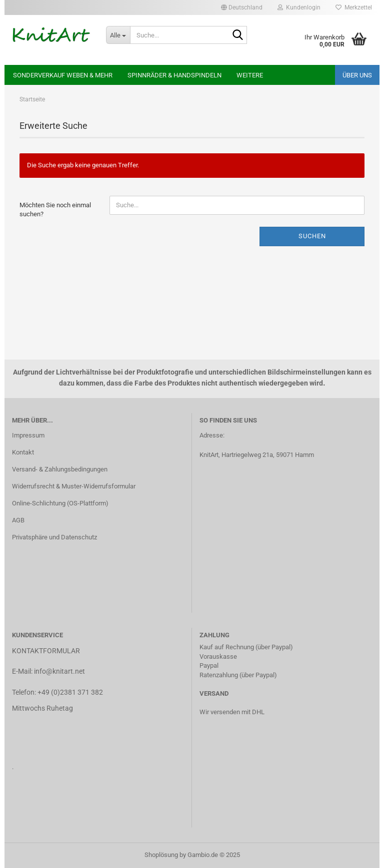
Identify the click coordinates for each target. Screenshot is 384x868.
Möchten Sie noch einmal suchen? (55, 210)
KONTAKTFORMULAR (46, 651)
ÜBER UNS (357, 75)
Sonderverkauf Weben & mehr (63, 75)
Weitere (250, 75)
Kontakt (23, 452)
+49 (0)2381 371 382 (70, 692)
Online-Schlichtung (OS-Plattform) (60, 503)
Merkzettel (354, 7)
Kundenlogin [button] (299, 7)
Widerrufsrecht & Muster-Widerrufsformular (74, 486)
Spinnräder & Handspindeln (174, 75)
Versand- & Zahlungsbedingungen (60, 469)
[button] (242, 7)
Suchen (312, 236)
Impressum (28, 435)
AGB (18, 520)
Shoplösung (161, 855)
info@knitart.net (59, 671)
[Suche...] (118, 35)
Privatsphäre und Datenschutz (54, 537)
